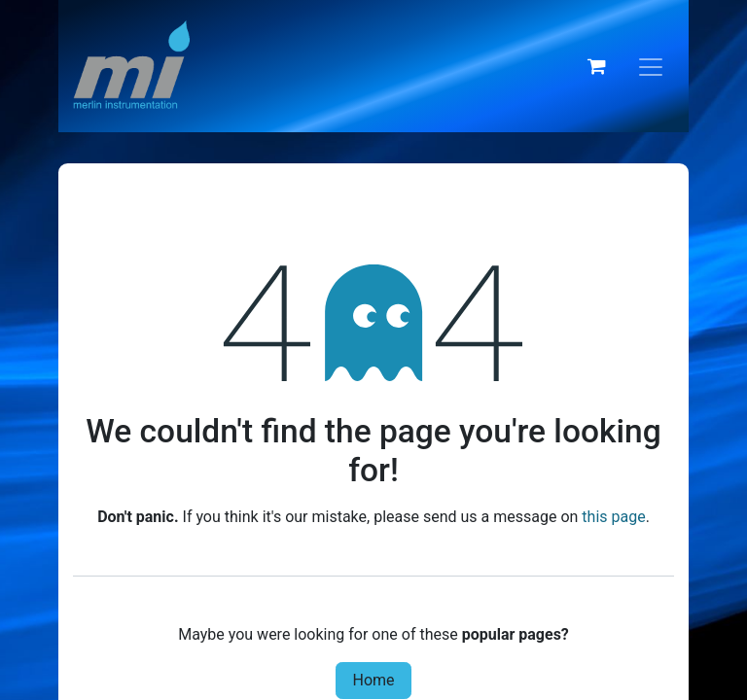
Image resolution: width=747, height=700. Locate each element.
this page (613, 517)
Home (373, 680)
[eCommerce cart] (596, 66)
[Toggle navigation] (651, 66)
